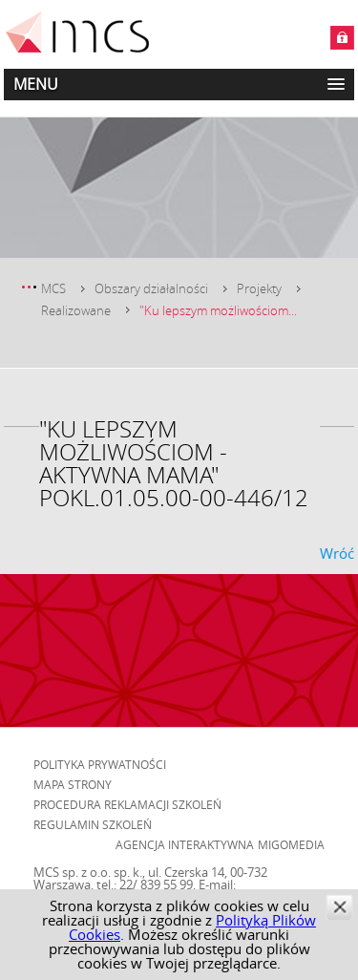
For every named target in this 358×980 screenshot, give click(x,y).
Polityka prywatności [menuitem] (100, 764)
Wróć (337, 553)
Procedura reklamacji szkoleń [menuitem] (127, 804)
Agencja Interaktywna (185, 844)
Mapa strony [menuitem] (73, 784)
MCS (53, 288)
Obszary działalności (151, 288)
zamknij (339, 907)
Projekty (259, 288)
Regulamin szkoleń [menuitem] (93, 824)
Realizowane (76, 310)
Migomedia (291, 844)
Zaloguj (342, 38)
